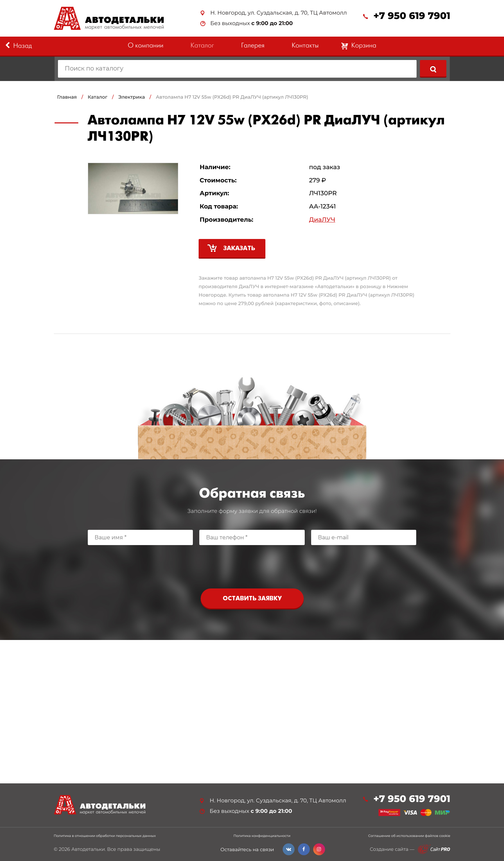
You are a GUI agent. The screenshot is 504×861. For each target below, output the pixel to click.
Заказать (239, 249)
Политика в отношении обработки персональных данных (105, 836)
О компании (146, 46)
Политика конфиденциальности (262, 836)
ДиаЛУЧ (322, 220)
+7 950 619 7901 (412, 16)
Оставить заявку (252, 599)
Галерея (253, 46)
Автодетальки (88, 849)
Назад (18, 46)
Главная (67, 97)
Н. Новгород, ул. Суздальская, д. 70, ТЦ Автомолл (279, 13)
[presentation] (252, 565)
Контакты (305, 46)
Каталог (202, 46)
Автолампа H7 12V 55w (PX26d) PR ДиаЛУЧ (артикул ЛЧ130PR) (232, 97)
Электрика (132, 97)
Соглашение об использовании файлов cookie (409, 836)
